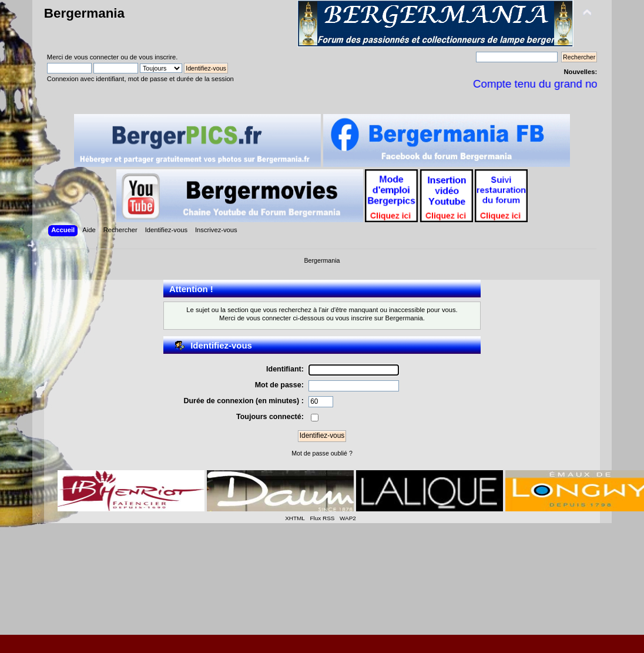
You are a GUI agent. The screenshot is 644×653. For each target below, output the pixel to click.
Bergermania (84, 13)
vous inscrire (157, 57)
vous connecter (96, 57)
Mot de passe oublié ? (322, 453)
